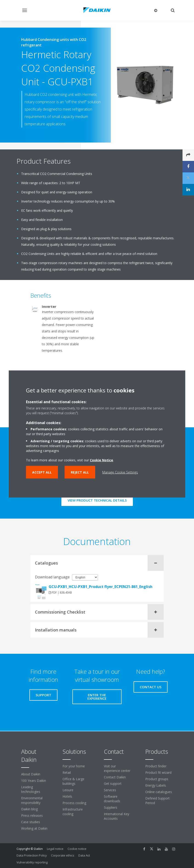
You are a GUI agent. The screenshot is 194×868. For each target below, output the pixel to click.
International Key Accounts (117, 816)
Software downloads (112, 799)
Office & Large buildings (73, 781)
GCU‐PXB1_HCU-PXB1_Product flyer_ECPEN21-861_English (101, 587)
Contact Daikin (115, 777)
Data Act (84, 855)
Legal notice (55, 849)
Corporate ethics (63, 855)
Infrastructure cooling (73, 812)
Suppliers (111, 807)
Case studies (31, 822)
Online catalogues (159, 792)
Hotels (67, 796)
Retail (67, 772)
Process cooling (74, 803)
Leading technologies (31, 789)
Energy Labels (156, 785)
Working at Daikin (34, 828)
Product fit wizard (158, 772)
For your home (74, 766)
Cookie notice (77, 849)
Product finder (156, 766)
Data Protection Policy (32, 855)
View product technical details (97, 500)
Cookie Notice (101, 460)
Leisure (68, 790)
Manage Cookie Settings (120, 472)
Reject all (80, 472)
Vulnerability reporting (32, 862)
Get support (113, 784)
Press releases (32, 815)
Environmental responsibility (32, 800)
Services (110, 790)
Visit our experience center (117, 768)
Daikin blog (29, 809)
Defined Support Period (157, 801)
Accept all (42, 472)
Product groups (157, 779)
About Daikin (31, 774)
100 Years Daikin (34, 781)
